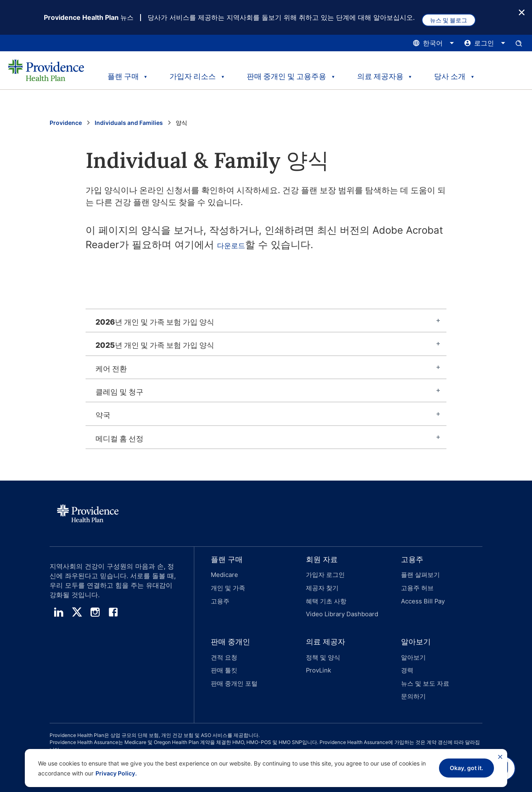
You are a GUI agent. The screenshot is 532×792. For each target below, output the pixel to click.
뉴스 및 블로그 (455, 18)
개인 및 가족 (227, 586)
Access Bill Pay (421, 597)
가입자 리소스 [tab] (193, 73)
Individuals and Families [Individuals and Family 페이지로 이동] (129, 123)
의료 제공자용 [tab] (381, 73)
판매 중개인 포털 (233, 670)
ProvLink (318, 659)
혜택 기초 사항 (325, 597)
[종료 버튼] (522, 12)
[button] (242, 585)
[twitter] (77, 613)
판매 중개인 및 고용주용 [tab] (287, 73)
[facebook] (113, 613)
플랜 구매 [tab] (121, 73)
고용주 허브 (416, 586)
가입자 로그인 (324, 575)
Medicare (223, 575)
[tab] (266, 321)
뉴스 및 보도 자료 (424, 670)
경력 (407, 659)
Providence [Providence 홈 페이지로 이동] (66, 123)
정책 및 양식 (322, 649)
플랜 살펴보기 (419, 575)
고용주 (219, 597)
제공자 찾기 (321, 586)
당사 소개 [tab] (453, 73)
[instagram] (95, 613)
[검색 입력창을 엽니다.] (519, 44)
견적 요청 (223, 649)
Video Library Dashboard (340, 608)
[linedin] (59, 613)
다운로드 (237, 245)
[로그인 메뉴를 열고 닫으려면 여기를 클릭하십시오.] (485, 44)
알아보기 (413, 649)
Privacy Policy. (116, 773)
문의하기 (413, 681)
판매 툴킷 (223, 659)
